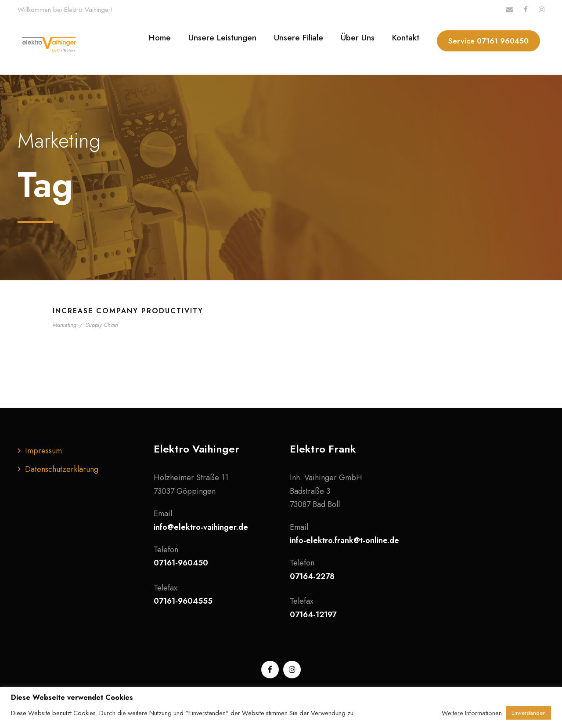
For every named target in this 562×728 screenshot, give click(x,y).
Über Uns (358, 38)
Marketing (65, 325)
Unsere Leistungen (222, 38)
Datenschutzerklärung (62, 469)
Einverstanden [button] (529, 713)
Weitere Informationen (472, 713)
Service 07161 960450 (488, 41)
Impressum (43, 451)
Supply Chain (102, 325)
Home (160, 38)
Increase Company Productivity (128, 311)
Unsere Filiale (299, 38)
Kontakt (406, 38)
